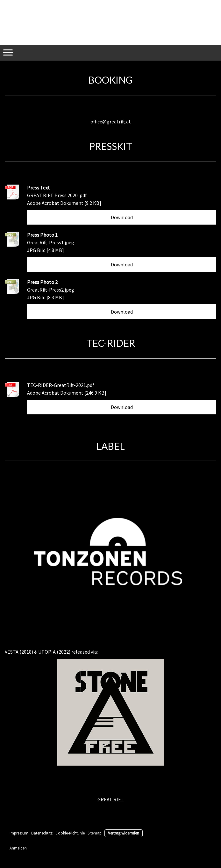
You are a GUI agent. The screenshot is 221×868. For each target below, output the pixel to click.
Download (122, 217)
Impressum (19, 833)
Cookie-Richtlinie (70, 833)
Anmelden (18, 848)
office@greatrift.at (111, 122)
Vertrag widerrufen (124, 833)
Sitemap (95, 833)
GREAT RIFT (111, 799)
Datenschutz (42, 833)
